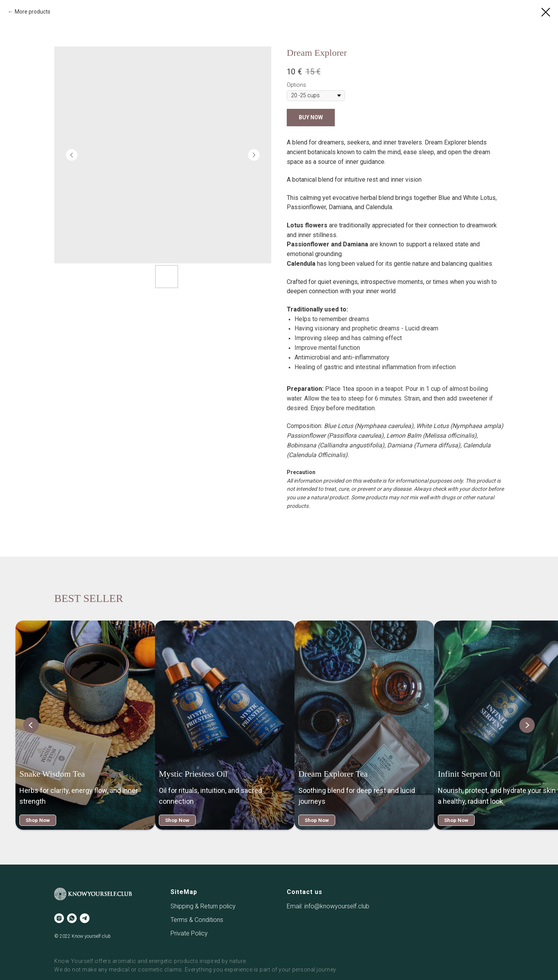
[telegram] (85, 918)
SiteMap (184, 892)
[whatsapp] (72, 918)
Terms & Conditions (197, 920)
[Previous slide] (31, 725)
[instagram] (59, 918)
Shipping (183, 906)
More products (33, 12)
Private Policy (189, 933)
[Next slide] (527, 725)
